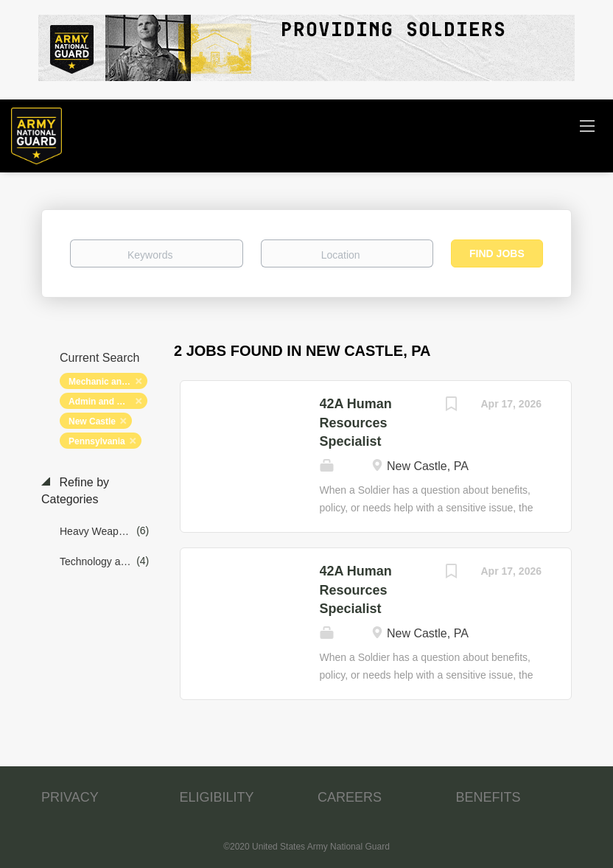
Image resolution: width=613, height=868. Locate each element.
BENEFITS (488, 797)
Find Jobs (497, 253)
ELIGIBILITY (217, 797)
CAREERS (350, 797)
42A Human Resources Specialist (356, 423)
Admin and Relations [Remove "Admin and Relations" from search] (108, 402)
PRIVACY (70, 797)
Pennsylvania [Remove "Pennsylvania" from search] (97, 441)
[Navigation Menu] (587, 125)
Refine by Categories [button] (75, 491)
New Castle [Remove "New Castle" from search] (92, 421)
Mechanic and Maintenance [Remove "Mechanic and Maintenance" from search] (108, 382)
